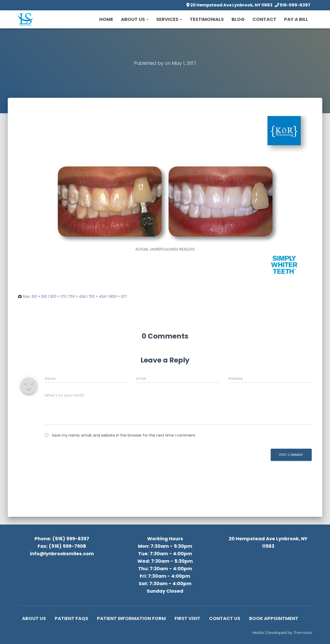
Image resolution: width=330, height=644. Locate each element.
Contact (264, 19)
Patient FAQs (71, 618)
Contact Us (225, 618)
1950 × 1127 (118, 296)
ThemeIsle (303, 633)
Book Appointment (274, 618)
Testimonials (207, 19)
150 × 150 (39, 296)
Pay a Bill (296, 19)
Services (169, 19)
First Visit (187, 618)
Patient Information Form (131, 618)
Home (106, 19)
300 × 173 (58, 296)
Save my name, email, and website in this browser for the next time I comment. (124, 435)
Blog (238, 19)
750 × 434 (77, 296)
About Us (135, 19)
